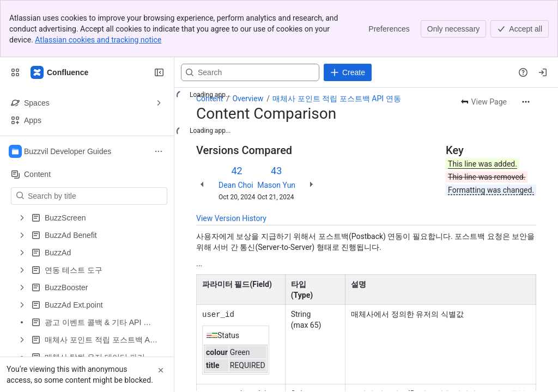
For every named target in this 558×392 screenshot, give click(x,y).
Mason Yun (276, 185)
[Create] (348, 72)
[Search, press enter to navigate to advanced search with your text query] (250, 72)
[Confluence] (60, 72)
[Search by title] (96, 196)
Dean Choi (236, 185)
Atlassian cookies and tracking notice (98, 40)
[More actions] (526, 102)
